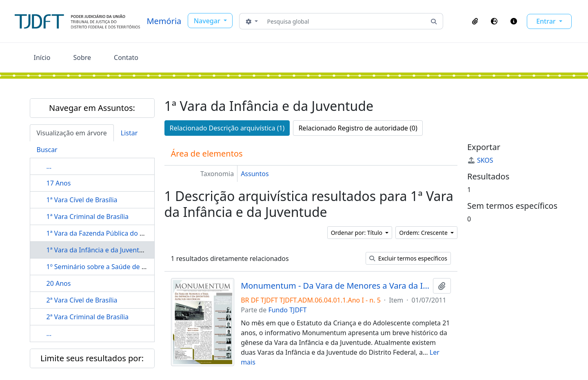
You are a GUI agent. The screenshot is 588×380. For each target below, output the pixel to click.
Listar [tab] (129, 133)
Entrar (547, 21)
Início (42, 57)
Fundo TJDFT (287, 310)
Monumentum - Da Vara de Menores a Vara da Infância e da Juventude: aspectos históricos (335, 286)
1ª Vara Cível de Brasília (82, 200)
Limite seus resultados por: (92, 358)
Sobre (82, 57)
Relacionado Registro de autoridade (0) (358, 128)
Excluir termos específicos (408, 258)
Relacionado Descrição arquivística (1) (227, 128)
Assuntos (255, 174)
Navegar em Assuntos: (92, 108)
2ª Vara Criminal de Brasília (88, 317)
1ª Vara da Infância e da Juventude (99, 250)
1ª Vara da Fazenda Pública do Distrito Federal (117, 233)
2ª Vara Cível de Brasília (82, 300)
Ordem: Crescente (424, 233)
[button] (475, 21)
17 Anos (59, 183)
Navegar (208, 21)
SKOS (480, 160)
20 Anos (59, 283)
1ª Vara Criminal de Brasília (88, 217)
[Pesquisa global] (345, 21)
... (49, 166)
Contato (126, 57)
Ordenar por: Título (357, 233)
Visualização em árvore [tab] (72, 133)
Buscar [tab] (47, 150)
